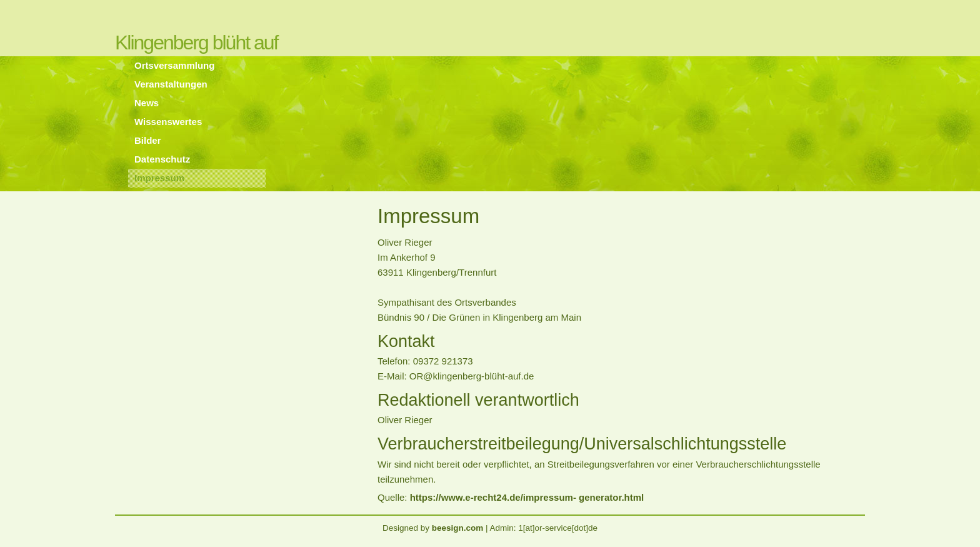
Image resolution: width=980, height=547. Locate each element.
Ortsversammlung (174, 65)
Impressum (159, 178)
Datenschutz (162, 159)
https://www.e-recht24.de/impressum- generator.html (527, 497)
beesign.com (458, 528)
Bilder (148, 140)
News (147, 103)
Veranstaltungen (171, 84)
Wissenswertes (168, 122)
